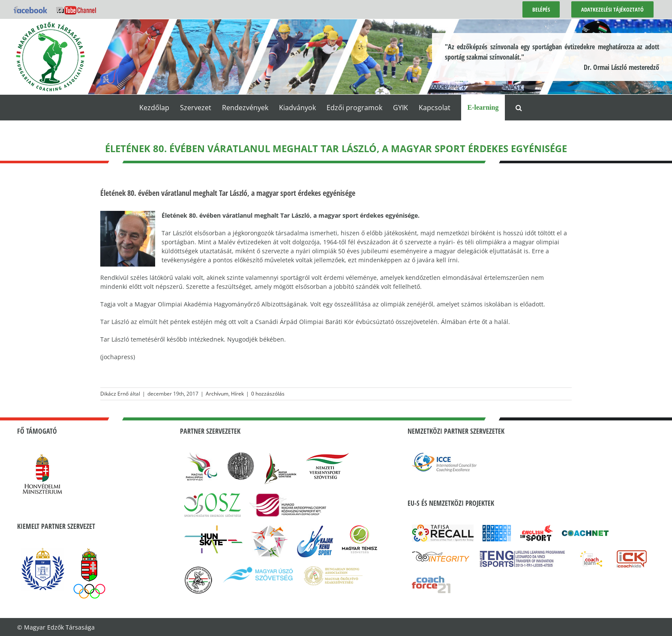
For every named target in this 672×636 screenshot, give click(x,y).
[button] (519, 108)
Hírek (237, 394)
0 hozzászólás (268, 394)
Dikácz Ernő (114, 394)
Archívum (217, 394)
